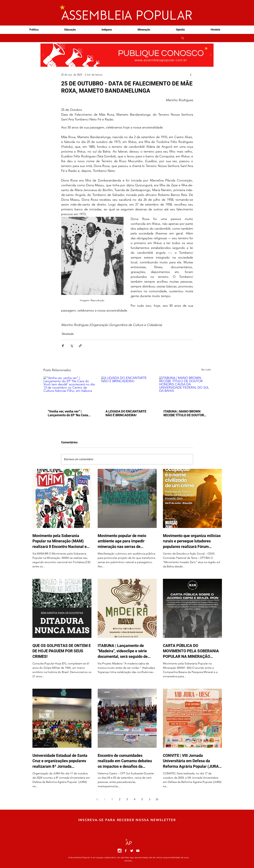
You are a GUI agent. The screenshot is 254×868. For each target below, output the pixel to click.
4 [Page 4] (135, 799)
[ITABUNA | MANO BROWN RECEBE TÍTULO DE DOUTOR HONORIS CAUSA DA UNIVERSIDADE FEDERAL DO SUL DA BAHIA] (185, 391)
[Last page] (157, 799)
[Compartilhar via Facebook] (63, 346)
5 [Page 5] (142, 799)
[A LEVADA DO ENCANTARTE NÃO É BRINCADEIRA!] (127, 391)
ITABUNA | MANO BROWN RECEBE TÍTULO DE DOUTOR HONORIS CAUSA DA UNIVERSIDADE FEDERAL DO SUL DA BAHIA (184, 413)
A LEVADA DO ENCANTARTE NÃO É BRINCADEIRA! (126, 413)
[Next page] (150, 799)
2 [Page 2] (120, 799)
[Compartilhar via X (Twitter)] (72, 346)
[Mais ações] (191, 75)
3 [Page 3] (127, 799)
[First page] (97, 799)
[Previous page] (105, 799)
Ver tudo (206, 370)
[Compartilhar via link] (80, 346)
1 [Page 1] (112, 799)
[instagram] (120, 851)
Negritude (68, 333)
